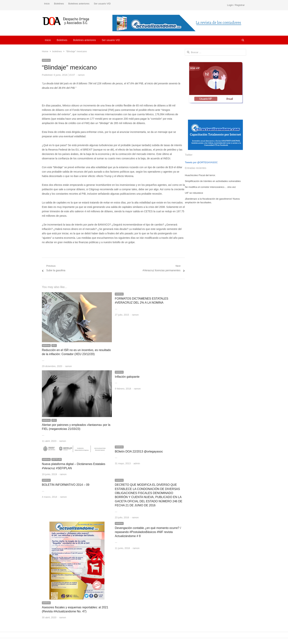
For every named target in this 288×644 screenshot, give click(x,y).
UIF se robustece (194, 193)
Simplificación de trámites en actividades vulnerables (213, 181)
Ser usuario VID (102, 4)
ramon (81, 75)
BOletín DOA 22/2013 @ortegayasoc (139, 451)
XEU (54, 345)
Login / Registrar (236, 5)
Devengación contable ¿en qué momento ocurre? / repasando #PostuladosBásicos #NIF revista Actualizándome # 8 (148, 532)
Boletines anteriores (79, 4)
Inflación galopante (127, 377)
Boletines (59, 4)
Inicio (47, 4)
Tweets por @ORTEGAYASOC (201, 162)
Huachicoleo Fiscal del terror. (200, 175)
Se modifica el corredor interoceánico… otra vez (210, 187)
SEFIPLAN (57, 459)
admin (137, 463)
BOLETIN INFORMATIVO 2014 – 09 (66, 485)
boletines (46, 60)
